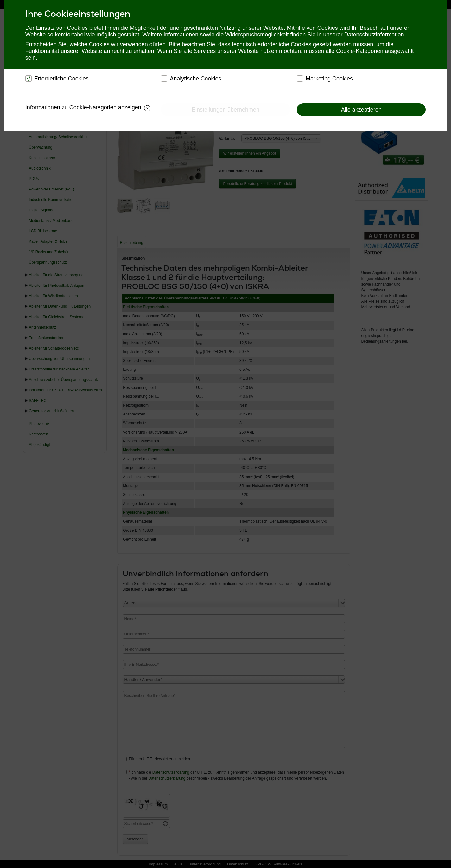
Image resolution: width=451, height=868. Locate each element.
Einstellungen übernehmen (225, 110)
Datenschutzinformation (374, 35)
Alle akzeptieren (361, 110)
